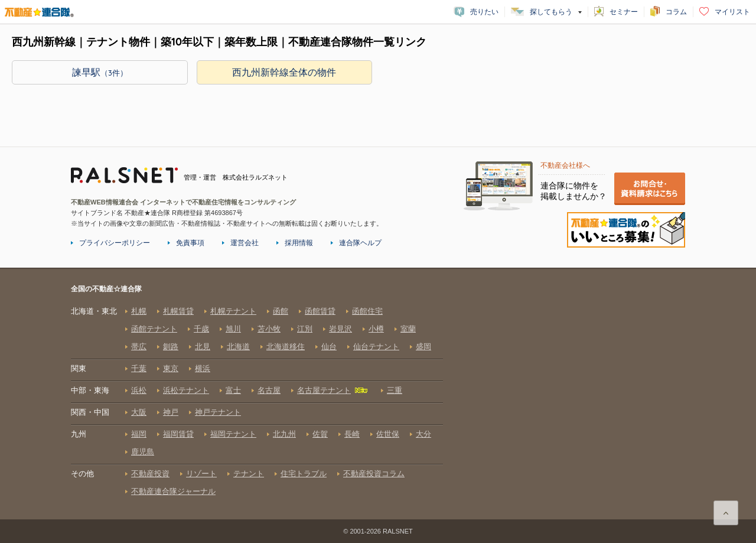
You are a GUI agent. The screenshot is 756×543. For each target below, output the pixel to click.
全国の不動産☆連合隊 (257, 401)
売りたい (484, 12)
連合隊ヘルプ (360, 243)
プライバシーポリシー (115, 243)
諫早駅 (100, 72)
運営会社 (245, 243)
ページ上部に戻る (726, 513)
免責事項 (190, 243)
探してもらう (551, 12)
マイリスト (732, 12)
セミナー (624, 12)
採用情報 (299, 243)
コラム (676, 12)
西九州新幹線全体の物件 (284, 72)
